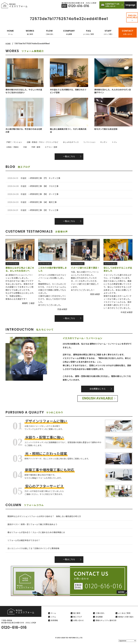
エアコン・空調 (23, 147)
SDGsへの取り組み (126, 620)
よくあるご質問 (124, 617)
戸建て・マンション (13, 142)
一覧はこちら (69, 156)
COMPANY (69, 32)
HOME (10, 32)
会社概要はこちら (98, 390)
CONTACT (128, 32)
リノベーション (84, 142)
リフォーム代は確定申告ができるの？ (24, 543)
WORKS (30, 32)
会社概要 (99, 620)
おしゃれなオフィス (67, 142)
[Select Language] (127, 641)
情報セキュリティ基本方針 (106, 624)
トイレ (105, 142)
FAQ (88, 32)
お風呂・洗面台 (117, 142)
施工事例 (77, 617)
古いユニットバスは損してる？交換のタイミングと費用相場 (34, 552)
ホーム (53, 617)
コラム (53, 620)
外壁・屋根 (10, 147)
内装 (128, 142)
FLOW (49, 32)
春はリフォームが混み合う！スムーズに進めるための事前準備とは (37, 535)
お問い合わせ (78, 624)
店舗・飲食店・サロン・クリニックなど (40, 142)
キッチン (96, 142)
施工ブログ (78, 620)
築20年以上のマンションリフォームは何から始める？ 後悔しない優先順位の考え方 (46, 518)
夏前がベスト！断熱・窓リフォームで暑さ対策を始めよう (33, 527)
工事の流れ (100, 617)
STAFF (108, 32)
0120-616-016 (14, 631)
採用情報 (54, 624)
